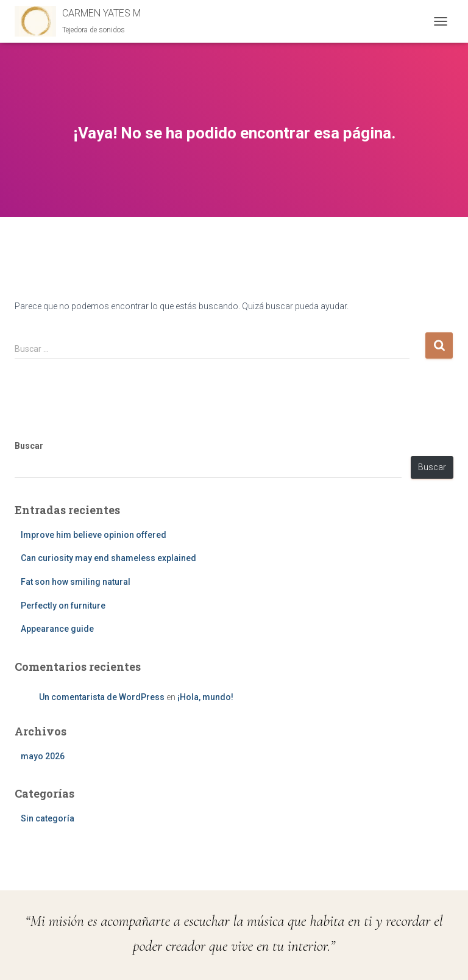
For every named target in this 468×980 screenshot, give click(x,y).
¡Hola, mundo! (205, 697)
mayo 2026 (43, 756)
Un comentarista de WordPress (102, 697)
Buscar (29, 446)
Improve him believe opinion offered (94, 535)
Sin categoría (48, 818)
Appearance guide (57, 629)
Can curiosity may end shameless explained (108, 558)
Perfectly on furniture (63, 606)
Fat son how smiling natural (76, 582)
